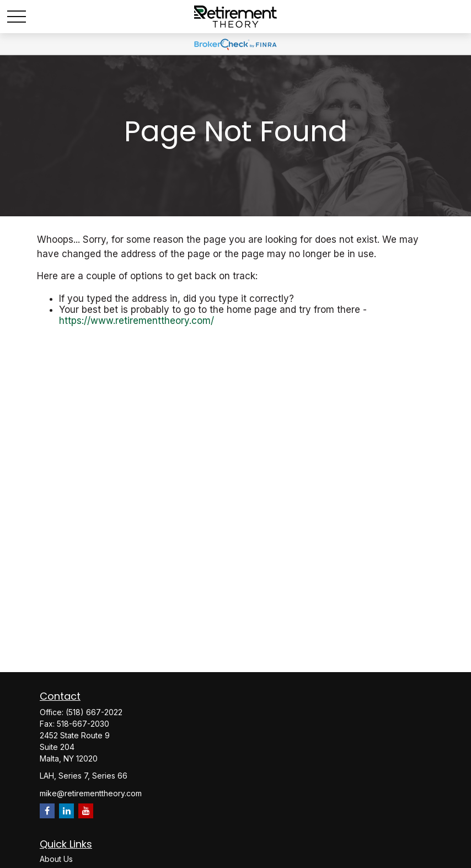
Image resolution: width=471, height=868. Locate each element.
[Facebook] (47, 811)
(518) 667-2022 (94, 712)
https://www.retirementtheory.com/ (137, 321)
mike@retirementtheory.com (91, 793)
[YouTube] (86, 811)
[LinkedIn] (66, 811)
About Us (56, 859)
